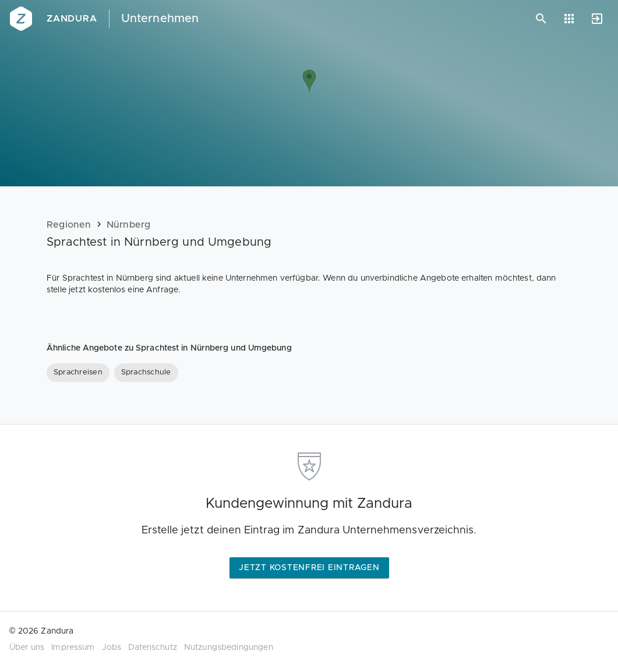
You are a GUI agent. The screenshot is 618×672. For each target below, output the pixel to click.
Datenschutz (153, 648)
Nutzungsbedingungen (229, 648)
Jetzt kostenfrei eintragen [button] (309, 568)
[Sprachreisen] (78, 373)
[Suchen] (541, 19)
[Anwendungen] (569, 19)
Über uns (27, 648)
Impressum (73, 648)
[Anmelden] (597, 19)
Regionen (69, 225)
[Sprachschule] (146, 373)
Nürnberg (129, 225)
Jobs (112, 648)
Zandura (72, 19)
